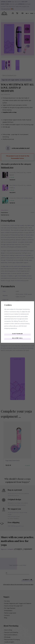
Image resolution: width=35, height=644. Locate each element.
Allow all (18, 338)
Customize (17, 334)
